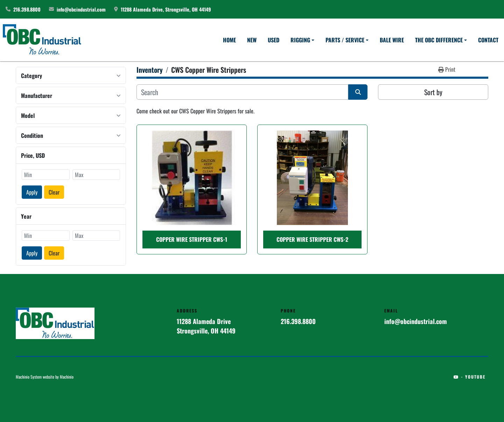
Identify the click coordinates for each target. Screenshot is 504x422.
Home (229, 40)
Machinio (67, 377)
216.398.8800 (27, 9)
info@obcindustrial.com (81, 9)
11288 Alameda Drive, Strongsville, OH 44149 (166, 9)
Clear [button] (54, 192)
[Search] (242, 92)
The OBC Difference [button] (439, 40)
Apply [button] (32, 192)
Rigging (300, 40)
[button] (302, 40)
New (252, 40)
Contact (488, 40)
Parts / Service (345, 40)
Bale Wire (392, 40)
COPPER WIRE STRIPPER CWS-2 (312, 239)
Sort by (433, 92)
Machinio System (29, 377)
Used (274, 40)
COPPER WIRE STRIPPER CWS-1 (192, 239)
